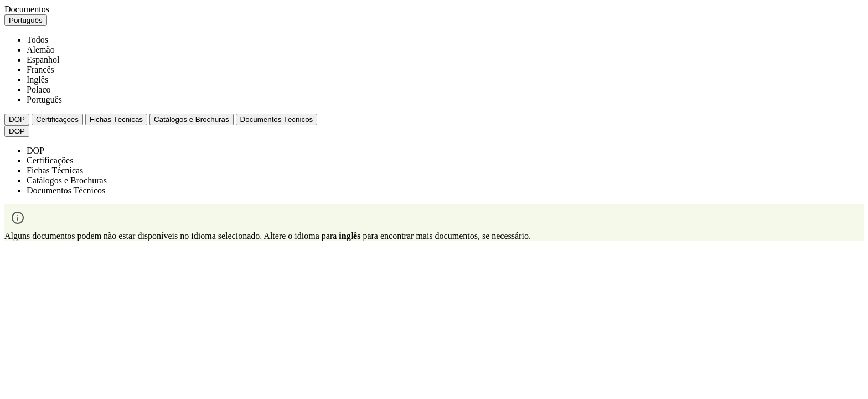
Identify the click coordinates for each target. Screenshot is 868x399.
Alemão (41, 50)
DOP (17, 119)
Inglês (37, 80)
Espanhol (43, 60)
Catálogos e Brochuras (192, 119)
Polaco (39, 89)
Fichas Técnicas (116, 119)
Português (44, 99)
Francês (40, 70)
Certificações (57, 119)
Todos (37, 40)
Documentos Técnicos (277, 119)
